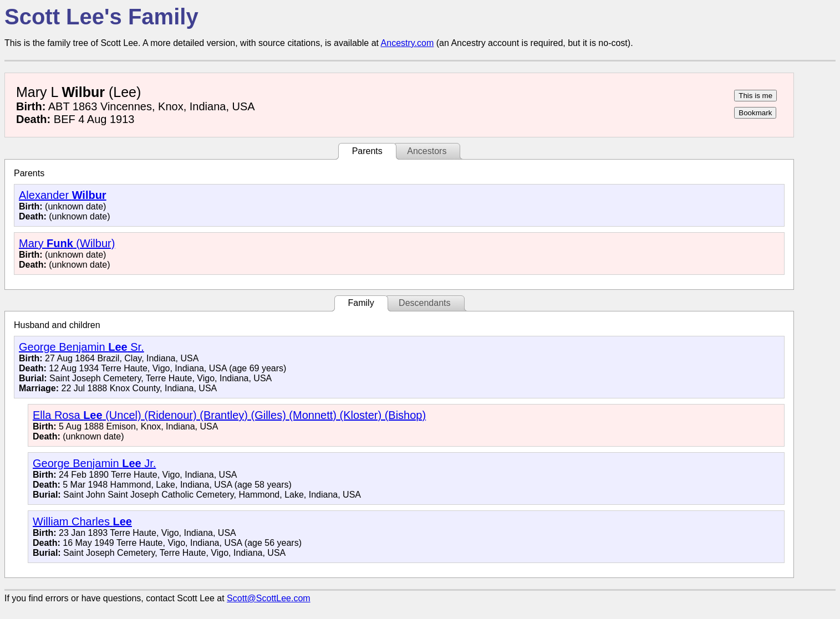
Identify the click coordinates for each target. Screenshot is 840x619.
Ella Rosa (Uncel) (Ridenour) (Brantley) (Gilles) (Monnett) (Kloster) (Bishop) (229, 415)
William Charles (82, 521)
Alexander (63, 195)
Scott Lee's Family (101, 17)
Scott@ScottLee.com (269, 598)
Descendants (424, 303)
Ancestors (427, 151)
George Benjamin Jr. (94, 463)
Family (361, 303)
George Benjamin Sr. (82, 347)
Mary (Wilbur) (67, 243)
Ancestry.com (408, 43)
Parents (367, 151)
